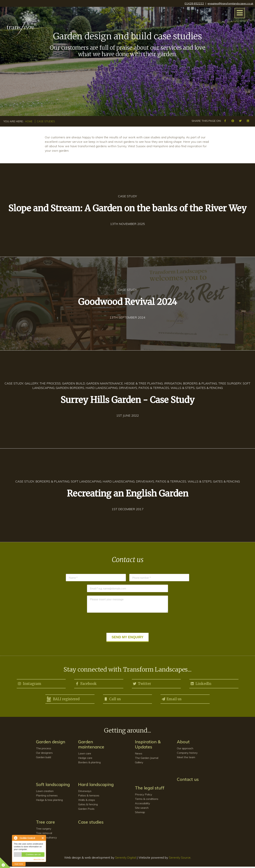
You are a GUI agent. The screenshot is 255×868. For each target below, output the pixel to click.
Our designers (44, 754)
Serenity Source (180, 859)
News (139, 755)
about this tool (39, 860)
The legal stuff (150, 789)
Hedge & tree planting (49, 801)
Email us (171, 699)
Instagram (29, 683)
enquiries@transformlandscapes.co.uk (230, 3)
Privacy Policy (144, 796)
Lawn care (85, 755)
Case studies (47, 121)
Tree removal (44, 834)
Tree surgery (44, 830)
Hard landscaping (96, 786)
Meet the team (186, 759)
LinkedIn (201, 683)
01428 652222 (194, 3)
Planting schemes (47, 797)
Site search (142, 809)
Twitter (142, 683)
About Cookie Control (16, 838)
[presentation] (128, 623)
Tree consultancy (46, 839)
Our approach (185, 750)
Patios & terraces (89, 797)
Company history (187, 754)
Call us (112, 699)
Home (29, 121)
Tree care (45, 823)
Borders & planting (89, 764)
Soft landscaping (53, 786)
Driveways (85, 792)
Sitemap (140, 814)
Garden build (43, 759)
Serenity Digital (125, 859)
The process (44, 750)
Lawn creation (45, 792)
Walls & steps (87, 801)
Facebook (86, 683)
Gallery (139, 764)
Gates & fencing (88, 806)
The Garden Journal (147, 759)
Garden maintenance (91, 746)
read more (19, 864)
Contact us (188, 781)
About (183, 743)
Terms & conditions (147, 800)
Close (43, 838)
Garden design (51, 743)
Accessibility (143, 805)
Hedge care (85, 759)
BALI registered (63, 700)
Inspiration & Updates (148, 746)
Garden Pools (86, 810)
